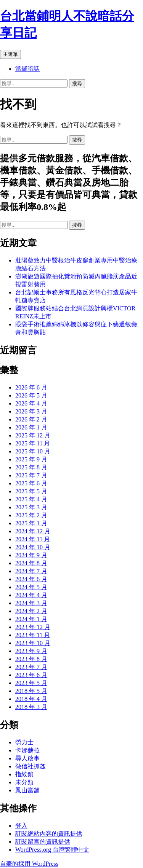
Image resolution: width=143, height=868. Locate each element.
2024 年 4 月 (31, 595)
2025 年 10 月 (33, 451)
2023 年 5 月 (31, 683)
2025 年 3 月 (31, 507)
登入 (21, 826)
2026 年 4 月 (31, 403)
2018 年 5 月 (31, 691)
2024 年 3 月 (31, 603)
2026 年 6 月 (31, 387)
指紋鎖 (24, 774)
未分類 (24, 782)
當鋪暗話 (27, 69)
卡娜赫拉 (27, 750)
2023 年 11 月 (33, 635)
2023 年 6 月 (31, 675)
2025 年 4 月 (31, 499)
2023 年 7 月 (31, 667)
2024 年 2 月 (31, 611)
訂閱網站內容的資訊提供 (49, 834)
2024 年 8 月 (31, 563)
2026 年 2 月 (31, 419)
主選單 (10, 54)
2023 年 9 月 (31, 651)
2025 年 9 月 (31, 459)
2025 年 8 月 (31, 467)
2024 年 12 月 (33, 531)
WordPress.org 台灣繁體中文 (52, 850)
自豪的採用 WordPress (29, 864)
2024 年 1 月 (31, 619)
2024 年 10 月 (33, 547)
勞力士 (24, 742)
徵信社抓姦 (31, 766)
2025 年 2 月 (31, 515)
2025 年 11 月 (33, 443)
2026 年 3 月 (31, 411)
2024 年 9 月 (31, 555)
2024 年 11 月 (33, 539)
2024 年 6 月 (31, 579)
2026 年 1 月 (31, 427)
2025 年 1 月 (31, 523)
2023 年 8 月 (31, 659)
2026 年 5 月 (31, 395)
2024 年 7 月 (31, 571)
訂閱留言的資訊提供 (43, 842)
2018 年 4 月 (31, 699)
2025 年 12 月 (33, 435)
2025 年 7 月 (31, 475)
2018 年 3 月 (31, 707)
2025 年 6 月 (31, 483)
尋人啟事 (27, 758)
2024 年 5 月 (31, 587)
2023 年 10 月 (33, 643)
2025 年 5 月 (31, 491)
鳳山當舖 (27, 790)
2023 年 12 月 (33, 627)
